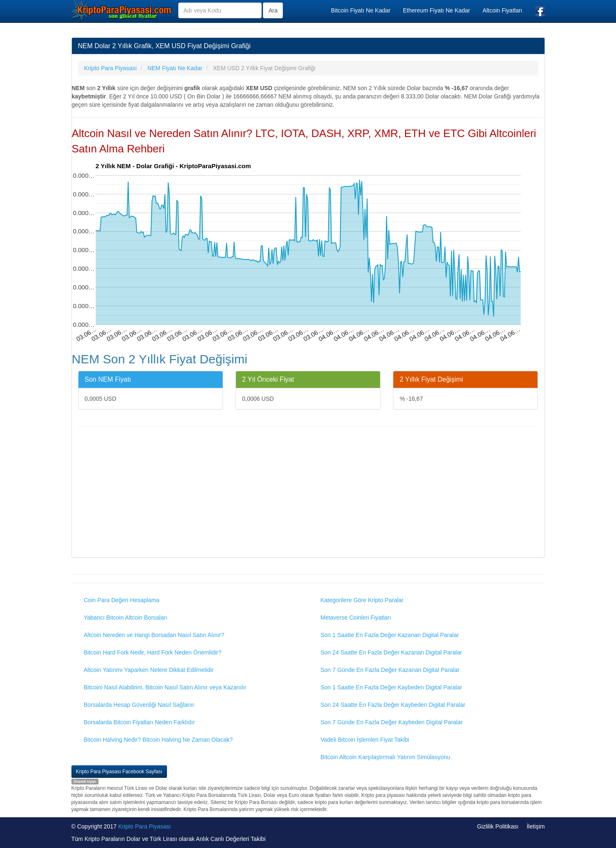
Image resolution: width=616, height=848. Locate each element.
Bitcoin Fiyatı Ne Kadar (361, 10)
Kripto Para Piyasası (145, 826)
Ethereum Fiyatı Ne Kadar (437, 10)
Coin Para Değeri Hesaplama (122, 600)
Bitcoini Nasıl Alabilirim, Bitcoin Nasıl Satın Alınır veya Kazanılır (165, 687)
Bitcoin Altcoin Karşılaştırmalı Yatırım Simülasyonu (385, 757)
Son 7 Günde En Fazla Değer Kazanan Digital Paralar (390, 670)
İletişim (536, 826)
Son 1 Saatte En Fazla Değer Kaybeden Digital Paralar (391, 687)
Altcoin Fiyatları (503, 10)
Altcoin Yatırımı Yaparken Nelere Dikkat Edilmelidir (149, 670)
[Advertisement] (308, 493)
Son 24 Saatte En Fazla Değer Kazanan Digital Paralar (391, 652)
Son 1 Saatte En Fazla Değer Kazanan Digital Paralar (390, 635)
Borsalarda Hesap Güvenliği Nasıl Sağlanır (139, 705)
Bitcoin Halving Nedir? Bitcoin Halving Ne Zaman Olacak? (158, 740)
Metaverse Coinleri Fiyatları (356, 618)
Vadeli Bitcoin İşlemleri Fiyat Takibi (365, 740)
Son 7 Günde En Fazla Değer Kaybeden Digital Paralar (392, 722)
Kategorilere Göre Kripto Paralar (362, 600)
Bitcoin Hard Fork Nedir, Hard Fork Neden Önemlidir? (153, 652)
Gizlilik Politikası (498, 826)
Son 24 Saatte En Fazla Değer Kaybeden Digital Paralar (393, 705)
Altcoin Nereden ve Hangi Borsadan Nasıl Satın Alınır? (154, 635)
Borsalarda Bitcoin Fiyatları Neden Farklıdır (140, 722)
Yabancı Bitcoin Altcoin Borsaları (126, 618)
